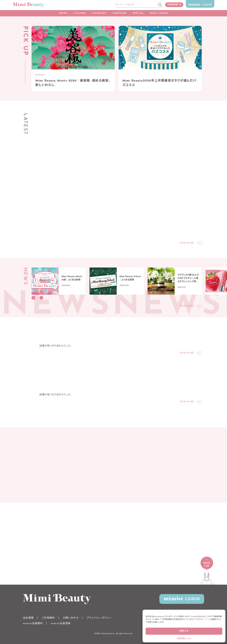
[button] (33, 298)
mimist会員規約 (33, 624)
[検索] (160, 5)
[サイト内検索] (136, 5)
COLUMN (79, 13)
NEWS (63, 13)
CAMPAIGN (119, 13)
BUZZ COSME (159, 13)
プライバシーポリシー (99, 618)
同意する (184, 631)
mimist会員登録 (61, 624)
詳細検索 (174, 5)
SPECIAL (138, 13)
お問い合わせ (71, 618)
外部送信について (202, 619)
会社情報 (28, 618)
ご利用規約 (48, 618)
